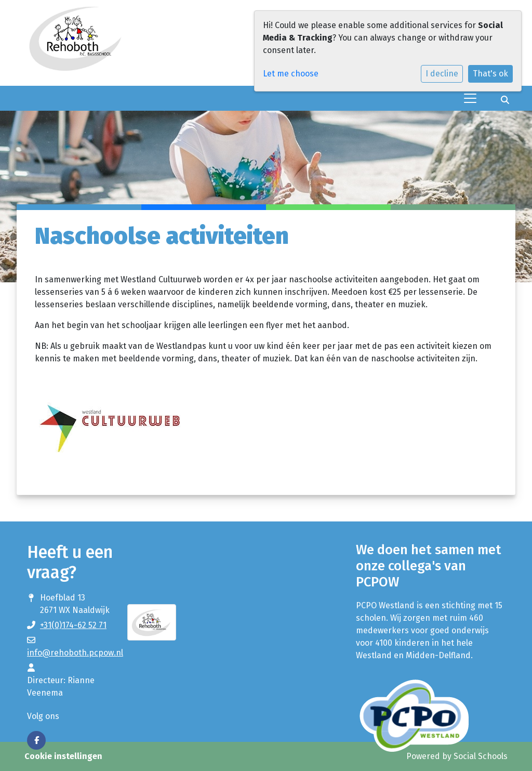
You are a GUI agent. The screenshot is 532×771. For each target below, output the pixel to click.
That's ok (490, 74)
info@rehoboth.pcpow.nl (75, 653)
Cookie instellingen (63, 756)
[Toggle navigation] (470, 98)
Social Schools (481, 756)
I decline (442, 74)
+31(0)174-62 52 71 (73, 625)
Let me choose (291, 74)
